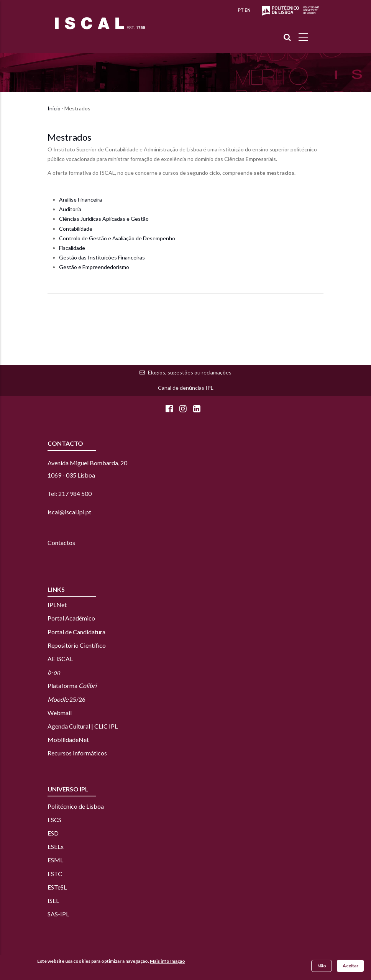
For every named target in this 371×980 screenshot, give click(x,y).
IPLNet (57, 605)
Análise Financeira (80, 199)
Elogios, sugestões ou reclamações (190, 372)
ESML (55, 860)
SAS (53, 914)
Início (54, 108)
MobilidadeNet (68, 740)
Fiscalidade (72, 248)
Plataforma (72, 685)
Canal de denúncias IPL (186, 388)
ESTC (55, 874)
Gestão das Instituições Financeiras (102, 257)
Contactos (61, 543)
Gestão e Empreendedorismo (94, 267)
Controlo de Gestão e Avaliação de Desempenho (117, 238)
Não (322, 966)
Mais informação (167, 961)
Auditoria (70, 209)
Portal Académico (71, 618)
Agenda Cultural (69, 726)
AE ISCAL (60, 659)
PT (240, 10)
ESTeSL (57, 887)
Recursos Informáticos (77, 753)
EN (248, 10)
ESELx (56, 846)
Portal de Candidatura (76, 632)
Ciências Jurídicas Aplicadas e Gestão (104, 219)
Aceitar (350, 966)
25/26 (66, 699)
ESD (53, 833)
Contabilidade (76, 229)
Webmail (60, 713)
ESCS (54, 820)
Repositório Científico (77, 645)
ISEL (53, 900)
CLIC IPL (106, 726)
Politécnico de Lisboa (76, 806)
